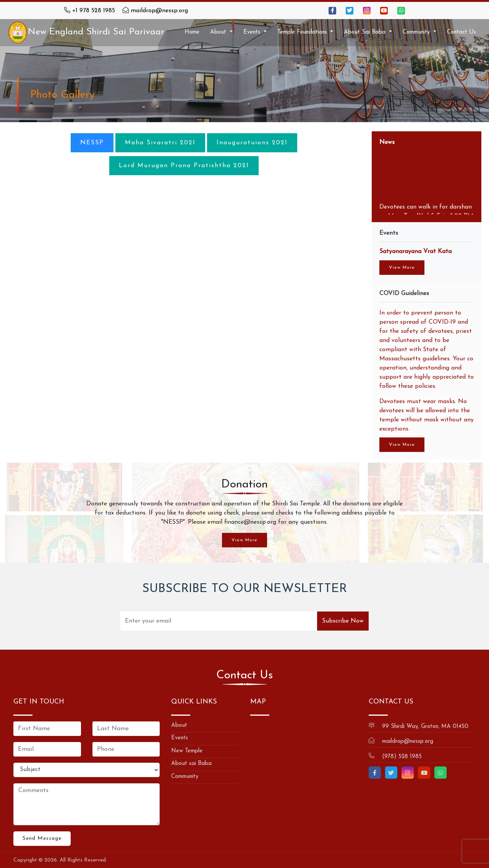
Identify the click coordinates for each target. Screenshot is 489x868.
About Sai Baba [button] (366, 32)
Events (180, 738)
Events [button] (253, 32)
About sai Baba (191, 764)
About (179, 725)
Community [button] (417, 32)
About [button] (219, 32)
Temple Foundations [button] (303, 32)
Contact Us (461, 32)
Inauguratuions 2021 (252, 143)
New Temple (187, 751)
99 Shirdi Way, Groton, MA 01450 (425, 727)
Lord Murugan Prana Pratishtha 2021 (184, 166)
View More (402, 268)
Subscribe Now (343, 621)
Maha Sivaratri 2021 (160, 143)
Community (185, 777)
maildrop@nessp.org (159, 11)
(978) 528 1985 (402, 757)
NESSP (92, 143)
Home (192, 32)
